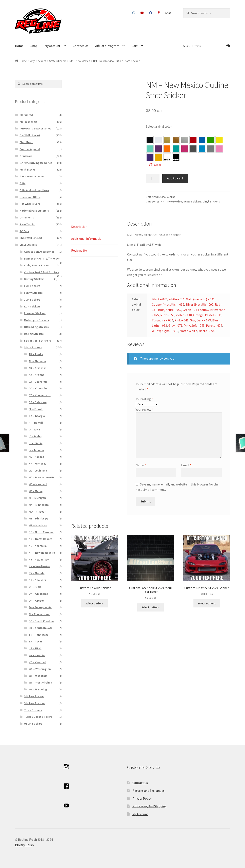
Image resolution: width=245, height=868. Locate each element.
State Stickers (58, 61)
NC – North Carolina (41, 532)
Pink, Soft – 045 (219, 149)
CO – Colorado (38, 388)
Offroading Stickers (36, 327)
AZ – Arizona (37, 375)
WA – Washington (40, 669)
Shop (34, 46)
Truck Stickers (33, 710)
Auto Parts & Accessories (35, 128)
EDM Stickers (32, 286)
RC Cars (24, 231)
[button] (150, 140)
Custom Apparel (30, 149)
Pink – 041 (185, 149)
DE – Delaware (38, 402)
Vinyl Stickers (38, 61)
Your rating (144, 399)
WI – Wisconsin (38, 676)
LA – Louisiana (38, 471)
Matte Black (207, 331)
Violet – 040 (158, 149)
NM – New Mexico (80, 61)
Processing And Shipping (149, 806)
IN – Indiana (36, 450)
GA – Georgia (37, 416)
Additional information (87, 238)
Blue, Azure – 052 (202, 140)
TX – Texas (36, 641)
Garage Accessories (32, 176)
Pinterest (159, 13)
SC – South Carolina (41, 621)
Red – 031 (193, 140)
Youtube (142, 13)
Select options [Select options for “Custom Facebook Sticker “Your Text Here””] (150, 607)
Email (186, 465)
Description (79, 227)
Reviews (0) (79, 250)
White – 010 (177, 299)
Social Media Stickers (37, 341)
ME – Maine (36, 491)
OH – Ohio (35, 587)
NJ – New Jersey (39, 560)
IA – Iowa (34, 429)
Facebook (151, 13)
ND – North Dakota (41, 539)
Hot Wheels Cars (30, 204)
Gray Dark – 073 (193, 149)
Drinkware (26, 156)
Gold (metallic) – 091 (200, 299)
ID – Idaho (35, 436)
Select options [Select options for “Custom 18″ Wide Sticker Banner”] (207, 603)
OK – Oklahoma (39, 594)
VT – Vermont (37, 662)
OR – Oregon (37, 601)
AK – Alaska (36, 354)
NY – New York (37, 580)
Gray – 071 (211, 149)
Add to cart (175, 178)
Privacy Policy (142, 798)
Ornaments (27, 217)
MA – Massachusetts (42, 477)
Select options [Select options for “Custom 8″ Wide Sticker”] (95, 603)
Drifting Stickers (34, 279)
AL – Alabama (37, 361)
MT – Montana (38, 525)
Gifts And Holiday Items (34, 190)
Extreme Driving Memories (36, 163)
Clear (158, 165)
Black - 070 (150, 140)
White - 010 (158, 140)
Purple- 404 (150, 157)
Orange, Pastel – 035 (167, 149)
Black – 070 (159, 299)
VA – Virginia (37, 655)
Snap (168, 13)
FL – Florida (36, 409)
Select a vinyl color (159, 126)
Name (141, 465)
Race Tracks (27, 224)
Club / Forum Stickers (37, 265)
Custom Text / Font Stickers (42, 272)
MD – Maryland (38, 484)
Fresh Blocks (27, 170)
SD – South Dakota (41, 628)
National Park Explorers (34, 211)
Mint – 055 (150, 149)
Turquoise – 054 (176, 149)
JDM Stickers (32, 300)
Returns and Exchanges (148, 791)
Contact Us (80, 46)
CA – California (38, 382)
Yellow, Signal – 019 (158, 157)
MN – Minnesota (39, 505)
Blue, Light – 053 (202, 149)
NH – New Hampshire (42, 553)
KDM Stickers (32, 306)
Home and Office (30, 197)
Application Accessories (39, 252)
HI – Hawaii (36, 423)
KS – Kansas (36, 457)
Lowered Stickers (35, 313)
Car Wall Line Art (30, 135)
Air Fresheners (29, 122)
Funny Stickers (33, 293)
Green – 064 (211, 140)
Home (19, 46)
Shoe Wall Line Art (31, 238)
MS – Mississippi (39, 518)
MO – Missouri (37, 512)
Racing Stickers (34, 334)
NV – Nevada (37, 573)
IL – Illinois (36, 443)
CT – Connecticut (40, 395)
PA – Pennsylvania (40, 607)
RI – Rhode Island (40, 614)
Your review (144, 409)
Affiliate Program (107, 46)
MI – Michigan (37, 498)
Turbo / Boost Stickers (38, 717)
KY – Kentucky (37, 464)
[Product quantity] (153, 178)
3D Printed (26, 115)
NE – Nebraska (38, 546)
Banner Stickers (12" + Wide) (42, 259)
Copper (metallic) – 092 (168, 304)
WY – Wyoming (38, 689)
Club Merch (26, 142)
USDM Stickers (33, 724)
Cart (135, 46)
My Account (53, 46)
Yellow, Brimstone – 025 (219, 140)
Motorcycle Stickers (36, 320)
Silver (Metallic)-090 (200, 304)
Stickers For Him (34, 703)
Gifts (23, 183)
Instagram (134, 13)
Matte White (188, 331)
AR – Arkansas (38, 368)
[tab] (95, 227)
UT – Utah (35, 648)
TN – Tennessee (39, 635)
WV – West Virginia (40, 683)
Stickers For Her (34, 696)
